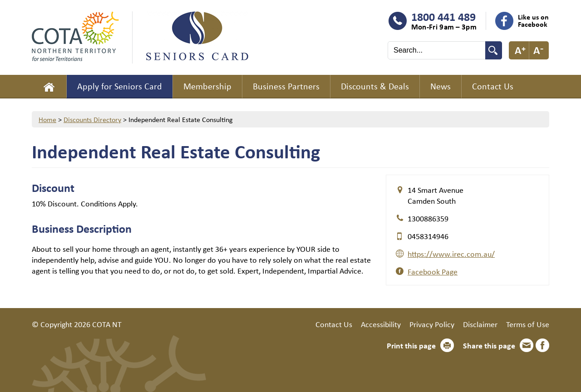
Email (527, 345)
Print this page (411, 345)
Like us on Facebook (533, 20)
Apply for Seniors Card (120, 86)
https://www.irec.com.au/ (451, 254)
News (441, 86)
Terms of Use (528, 324)
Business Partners (286, 86)
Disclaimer (480, 324)
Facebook (542, 345)
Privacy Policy (432, 324)
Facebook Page (433, 271)
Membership (207, 86)
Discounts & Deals (375, 86)
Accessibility (381, 324)
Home (49, 87)
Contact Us (493, 86)
